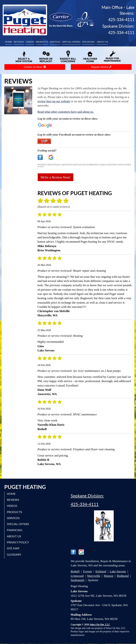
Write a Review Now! (56, 177)
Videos (30, 42)
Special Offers (71, 42)
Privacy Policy (18, 542)
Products (42, 42)
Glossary (14, 554)
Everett (87, 571)
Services (55, 42)
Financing (89, 42)
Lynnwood (77, 576)
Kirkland (101, 571)
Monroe (109, 576)
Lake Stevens (118, 571)
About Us (102, 42)
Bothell (75, 571)
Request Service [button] (101, 67)
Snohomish (77, 580)
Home (8, 42)
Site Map (13, 548)
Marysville (94, 576)
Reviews (19, 42)
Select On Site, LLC (100, 625)
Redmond (123, 576)
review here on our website (54, 101)
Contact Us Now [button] (35, 67)
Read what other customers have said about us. (66, 112)
